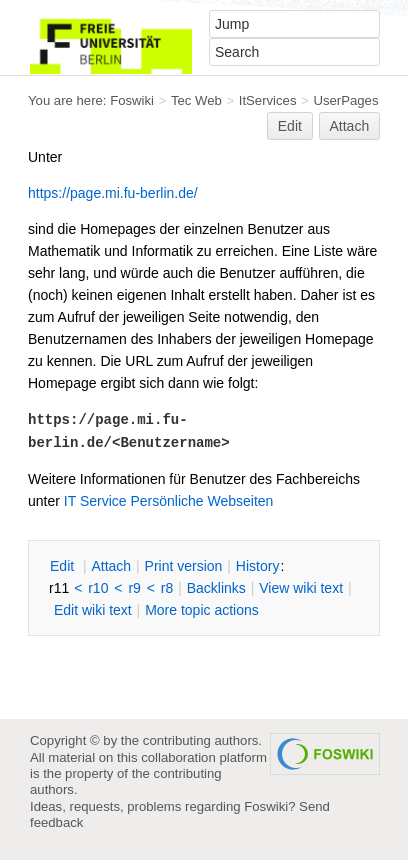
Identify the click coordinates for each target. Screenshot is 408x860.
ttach (111, 566)
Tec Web (196, 100)
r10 (98, 588)
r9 (134, 588)
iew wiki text (301, 588)
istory (258, 566)
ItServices (268, 100)
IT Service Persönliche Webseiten (169, 501)
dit (64, 566)
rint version (184, 566)
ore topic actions (202, 610)
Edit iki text (93, 610)
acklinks (216, 588)
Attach (350, 126)
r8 (167, 588)
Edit (290, 126)
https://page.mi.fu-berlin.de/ (113, 193)
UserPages (345, 100)
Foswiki (132, 100)
